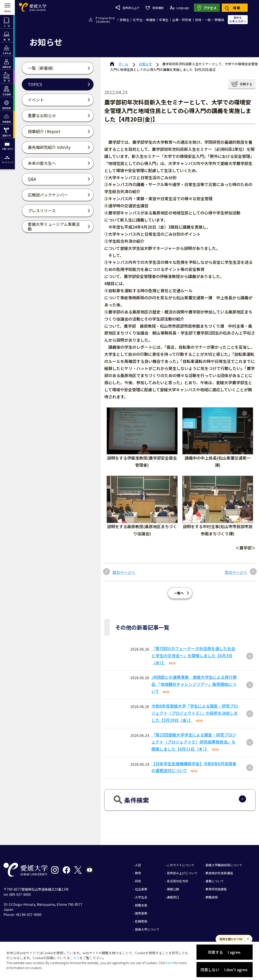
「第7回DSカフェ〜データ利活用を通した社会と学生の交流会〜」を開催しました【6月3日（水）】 (193, 656)
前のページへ (124, 572)
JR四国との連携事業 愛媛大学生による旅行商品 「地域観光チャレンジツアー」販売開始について (194, 684)
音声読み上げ (127, 8)
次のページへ (236, 572)
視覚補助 (155, 8)
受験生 (124, 20)
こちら (75, 958)
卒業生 (164, 20)
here (169, 963)
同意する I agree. (225, 952)
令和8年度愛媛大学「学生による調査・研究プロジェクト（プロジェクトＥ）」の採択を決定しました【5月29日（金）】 (195, 713)
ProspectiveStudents (105, 20)
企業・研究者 (182, 20)
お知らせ (145, 64)
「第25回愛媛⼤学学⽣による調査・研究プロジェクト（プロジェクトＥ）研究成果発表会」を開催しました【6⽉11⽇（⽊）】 (194, 742)
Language (179, 8)
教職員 (219, 20)
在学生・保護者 (144, 20)
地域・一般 (203, 20)
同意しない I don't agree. (224, 970)
